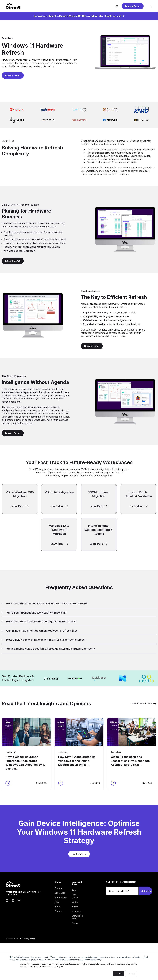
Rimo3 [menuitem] (58, 882)
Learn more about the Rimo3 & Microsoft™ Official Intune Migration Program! (79, 16)
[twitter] (8, 901)
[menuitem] (59, 888)
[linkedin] (13, 901)
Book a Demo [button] (133, 6)
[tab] (79, 605)
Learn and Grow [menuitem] (77, 883)
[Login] (119, 6)
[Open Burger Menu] (151, 6)
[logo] (13, 884)
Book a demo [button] (79, 854)
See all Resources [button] (144, 704)
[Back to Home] (13, 6)
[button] (20, 499)
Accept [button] (118, 973)
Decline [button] (131, 973)
